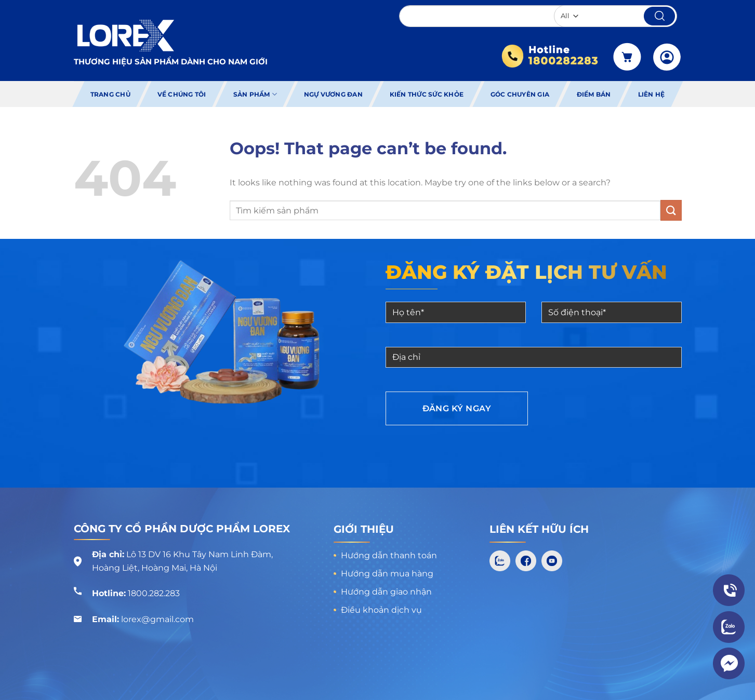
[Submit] (671, 210)
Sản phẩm (255, 94)
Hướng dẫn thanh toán (389, 555)
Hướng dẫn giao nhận (386, 592)
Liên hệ (652, 94)
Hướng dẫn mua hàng (387, 574)
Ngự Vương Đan (333, 94)
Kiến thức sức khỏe (427, 94)
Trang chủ (110, 94)
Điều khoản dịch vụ (381, 610)
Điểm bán (594, 94)
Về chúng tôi (182, 94)
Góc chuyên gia (520, 94)
